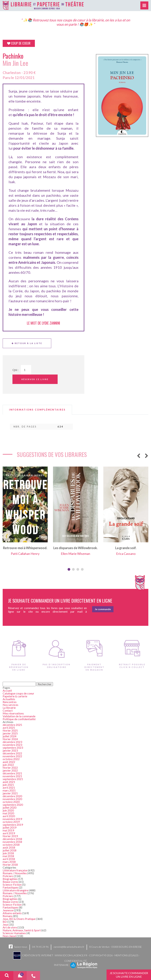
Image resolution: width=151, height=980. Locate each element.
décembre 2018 (12, 839)
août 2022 (9, 762)
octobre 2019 (11, 822)
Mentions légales (126, 955)
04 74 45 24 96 (40, 947)
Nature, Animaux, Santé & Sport (22, 930)
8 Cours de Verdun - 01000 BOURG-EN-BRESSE (116, 947)
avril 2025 (9, 728)
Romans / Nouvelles (15, 873)
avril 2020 (9, 816)
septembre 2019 (13, 825)
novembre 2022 (12, 756)
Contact (8, 710)
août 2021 (9, 782)
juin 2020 (8, 810)
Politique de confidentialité (19, 719)
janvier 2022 (10, 770)
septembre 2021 (13, 779)
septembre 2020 (13, 805)
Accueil (7, 690)
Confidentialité (76, 961)
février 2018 (10, 865)
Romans (8, 916)
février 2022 (10, 768)
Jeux (5, 924)
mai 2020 (8, 813)
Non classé (9, 936)
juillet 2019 (10, 827)
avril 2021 (9, 787)
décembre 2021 (12, 773)
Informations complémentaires (37, 410)
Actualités (9, 699)
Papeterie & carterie (15, 696)
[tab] (37, 410)
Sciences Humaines (14, 933)
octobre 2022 (11, 759)
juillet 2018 (10, 850)
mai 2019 (8, 830)
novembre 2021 (12, 776)
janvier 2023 (10, 750)
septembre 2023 (13, 748)
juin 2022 (8, 765)
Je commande (103, 609)
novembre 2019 (12, 819)
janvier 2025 (10, 733)
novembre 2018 (12, 842)
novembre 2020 (12, 799)
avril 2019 (9, 833)
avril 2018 (9, 859)
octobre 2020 (11, 802)
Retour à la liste (27, 343)
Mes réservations (13, 713)
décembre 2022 (12, 753)
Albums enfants (12, 913)
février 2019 (10, 836)
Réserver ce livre (35, 379)
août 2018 (9, 847)
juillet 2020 (10, 807)
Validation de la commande (19, 716)
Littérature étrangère (15, 890)
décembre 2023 (12, 742)
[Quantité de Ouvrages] (26, 370)
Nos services (10, 705)
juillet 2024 (10, 736)
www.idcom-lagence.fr (71, 955)
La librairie (9, 708)
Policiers (8, 876)
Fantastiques (10, 887)
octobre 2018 (11, 845)
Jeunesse (8, 910)
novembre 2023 (12, 745)
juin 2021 (8, 785)
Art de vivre (10, 927)
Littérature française (15, 870)
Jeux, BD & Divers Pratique (19, 919)
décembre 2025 (12, 725)
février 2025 (10, 730)
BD (5, 922)
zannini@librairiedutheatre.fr (69, 947)
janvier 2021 (10, 793)
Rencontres (10, 702)
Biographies (10, 879)
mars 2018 (9, 862)
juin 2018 (8, 853)
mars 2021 (9, 790)
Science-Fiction (12, 884)
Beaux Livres (10, 882)
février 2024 (10, 739)
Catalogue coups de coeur (18, 693)
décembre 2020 (12, 796)
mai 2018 (8, 856)
